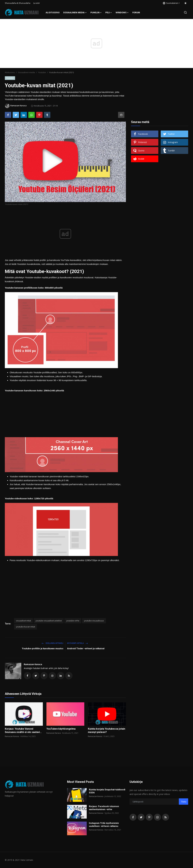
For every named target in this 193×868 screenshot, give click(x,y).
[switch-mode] (185, 3)
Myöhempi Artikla (78, 643)
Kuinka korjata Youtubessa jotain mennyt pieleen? (107, 730)
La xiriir (37, 3)
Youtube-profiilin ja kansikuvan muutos (43, 649)
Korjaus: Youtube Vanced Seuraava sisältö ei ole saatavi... (23, 730)
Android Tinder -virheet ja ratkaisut (86, 649)
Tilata (184, 802)
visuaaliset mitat (23, 621)
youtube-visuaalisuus (94, 621)
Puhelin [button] (96, 13)
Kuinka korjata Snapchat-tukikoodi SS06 (107, 791)
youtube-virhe (73, 621)
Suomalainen (171, 3)
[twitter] (141, 817)
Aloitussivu (53, 12)
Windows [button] (122, 13)
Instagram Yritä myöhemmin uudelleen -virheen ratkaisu (104, 825)
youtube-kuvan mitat (25, 627)
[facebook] (133, 817)
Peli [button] (109, 13)
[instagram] (157, 817)
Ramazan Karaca (33, 664)
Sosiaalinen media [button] (75, 13)
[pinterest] (149, 817)
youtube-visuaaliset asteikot (49, 621)
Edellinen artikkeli (52, 643)
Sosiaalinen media (26, 72)
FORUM (136, 12)
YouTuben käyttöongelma (61, 729)
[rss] (166, 817)
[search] (185, 12)
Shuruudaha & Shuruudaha (18, 3)
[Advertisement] (65, 414)
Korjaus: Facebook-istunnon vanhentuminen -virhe (104, 808)
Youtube (42, 72)
